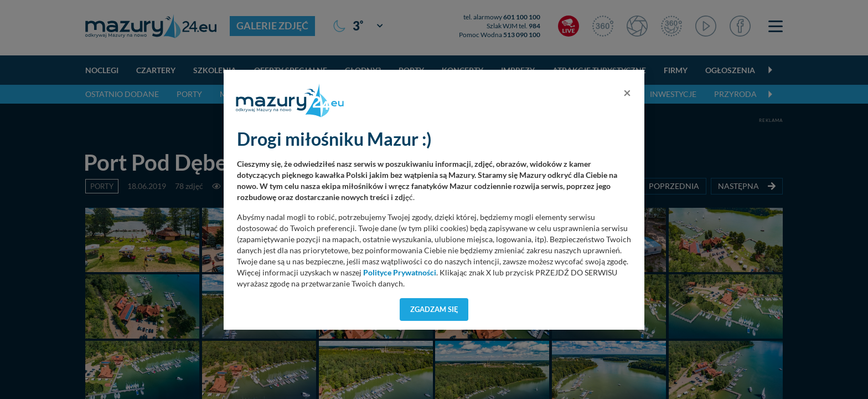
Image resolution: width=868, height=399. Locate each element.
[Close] (627, 93)
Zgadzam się (434, 309)
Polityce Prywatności (400, 273)
